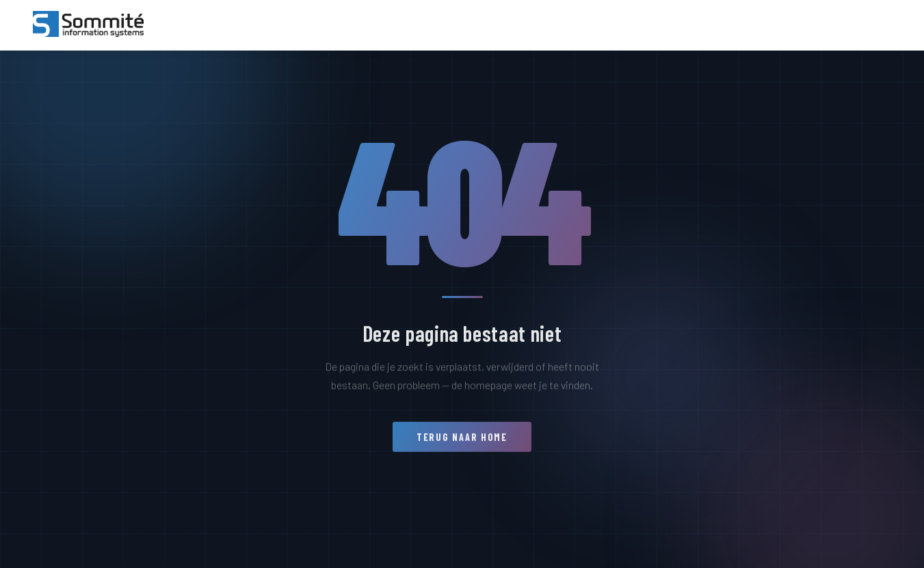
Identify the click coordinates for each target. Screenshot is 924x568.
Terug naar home (462, 443)
